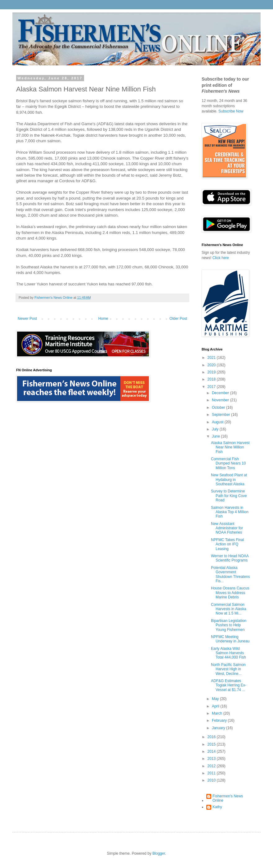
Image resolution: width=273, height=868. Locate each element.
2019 (212, 372)
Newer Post (27, 319)
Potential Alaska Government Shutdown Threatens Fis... (230, 574)
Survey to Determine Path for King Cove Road (229, 496)
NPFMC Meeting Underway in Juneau (230, 639)
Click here (221, 258)
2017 (212, 387)
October (219, 408)
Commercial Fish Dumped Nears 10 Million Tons (228, 463)
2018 (212, 379)
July (216, 429)
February (220, 720)
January (219, 728)
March (218, 713)
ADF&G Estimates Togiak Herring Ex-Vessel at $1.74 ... (229, 685)
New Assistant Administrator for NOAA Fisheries (227, 528)
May (216, 699)
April (216, 706)
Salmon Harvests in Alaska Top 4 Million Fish (230, 512)
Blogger (159, 853)
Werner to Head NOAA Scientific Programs (230, 558)
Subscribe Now (231, 111)
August (218, 422)
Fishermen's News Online (228, 798)
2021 (212, 358)
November (221, 400)
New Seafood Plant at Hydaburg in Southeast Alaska (229, 480)
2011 (212, 773)
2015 (212, 744)
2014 (212, 751)
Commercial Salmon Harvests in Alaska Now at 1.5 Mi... (229, 609)
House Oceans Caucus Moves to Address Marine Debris (230, 593)
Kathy (217, 807)
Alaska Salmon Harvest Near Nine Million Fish (230, 447)
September (222, 415)
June (216, 436)
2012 (212, 766)
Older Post (178, 319)
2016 (212, 737)
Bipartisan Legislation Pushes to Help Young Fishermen (229, 625)
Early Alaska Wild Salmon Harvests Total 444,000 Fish (228, 653)
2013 (212, 759)
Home (103, 319)
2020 (212, 365)
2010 (212, 780)
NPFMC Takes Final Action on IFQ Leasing (227, 544)
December (221, 393)
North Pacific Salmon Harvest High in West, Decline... (228, 669)
